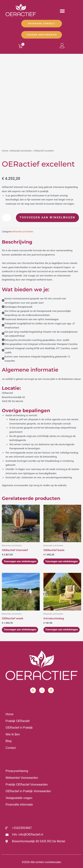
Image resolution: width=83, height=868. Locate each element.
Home (5, 151)
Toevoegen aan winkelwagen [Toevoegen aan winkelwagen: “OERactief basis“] (62, 561)
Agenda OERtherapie (42, 35)
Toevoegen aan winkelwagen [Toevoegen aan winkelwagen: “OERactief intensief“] (20, 561)
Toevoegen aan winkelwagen (47, 217)
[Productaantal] (7, 218)
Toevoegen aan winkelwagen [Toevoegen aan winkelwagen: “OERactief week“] (20, 629)
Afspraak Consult (41, 24)
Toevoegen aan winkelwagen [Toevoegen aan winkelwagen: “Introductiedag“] (62, 629)
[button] (62, 11)
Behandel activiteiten (21, 151)
